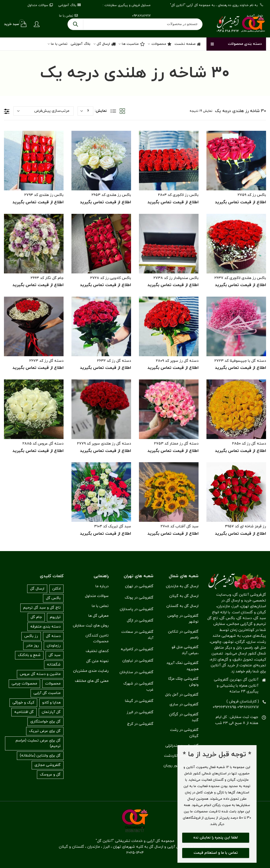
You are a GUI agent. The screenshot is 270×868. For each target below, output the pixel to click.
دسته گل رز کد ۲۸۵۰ (249, 444)
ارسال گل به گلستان (182, 606)
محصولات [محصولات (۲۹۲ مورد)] (53, 684)
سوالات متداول (97, 596)
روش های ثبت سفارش (91, 626)
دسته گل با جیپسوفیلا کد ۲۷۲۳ (240, 361)
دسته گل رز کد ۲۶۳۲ (114, 361)
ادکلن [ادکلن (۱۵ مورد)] (56, 589)
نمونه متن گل (97, 661)
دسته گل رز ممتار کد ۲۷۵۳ (176, 444)
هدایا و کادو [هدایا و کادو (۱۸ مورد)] (51, 703)
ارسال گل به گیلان (184, 596)
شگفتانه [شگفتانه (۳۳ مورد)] (54, 665)
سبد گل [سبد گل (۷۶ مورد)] (55, 655)
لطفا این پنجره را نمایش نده (216, 838)
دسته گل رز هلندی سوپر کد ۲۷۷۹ (104, 444)
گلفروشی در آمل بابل (182, 695)
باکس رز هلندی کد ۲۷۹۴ (44, 195)
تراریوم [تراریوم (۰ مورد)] (55, 617)
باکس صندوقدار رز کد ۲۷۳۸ (176, 278)
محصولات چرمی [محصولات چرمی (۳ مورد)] (24, 684)
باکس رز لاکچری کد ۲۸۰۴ (178, 195)
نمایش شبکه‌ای (122, 111)
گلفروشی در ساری (184, 704)
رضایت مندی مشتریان (91, 671)
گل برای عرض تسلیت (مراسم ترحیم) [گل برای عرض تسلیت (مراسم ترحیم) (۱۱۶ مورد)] (38, 743)
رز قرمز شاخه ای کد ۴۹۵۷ (245, 526)
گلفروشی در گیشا (139, 701)
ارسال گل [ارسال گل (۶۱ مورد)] (37, 589)
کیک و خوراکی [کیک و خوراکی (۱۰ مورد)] (23, 703)
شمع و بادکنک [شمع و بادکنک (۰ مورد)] (29, 655)
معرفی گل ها (98, 616)
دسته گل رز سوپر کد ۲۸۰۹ (177, 361)
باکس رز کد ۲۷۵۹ (252, 195)
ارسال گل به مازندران (182, 586)
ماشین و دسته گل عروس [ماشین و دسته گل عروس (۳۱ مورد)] (40, 674)
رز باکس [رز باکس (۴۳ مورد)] (31, 636)
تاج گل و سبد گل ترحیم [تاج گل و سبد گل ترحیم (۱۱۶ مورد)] (42, 608)
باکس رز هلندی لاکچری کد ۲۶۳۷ (240, 278)
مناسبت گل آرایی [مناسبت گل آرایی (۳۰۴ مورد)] (47, 693)
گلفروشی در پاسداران (137, 609)
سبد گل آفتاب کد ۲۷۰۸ (180, 526)
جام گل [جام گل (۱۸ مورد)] (36, 617)
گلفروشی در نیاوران (138, 661)
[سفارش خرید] (44, 111)
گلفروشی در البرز (140, 712)
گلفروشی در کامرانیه (137, 649)
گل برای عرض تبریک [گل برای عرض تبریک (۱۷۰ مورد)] (45, 731)
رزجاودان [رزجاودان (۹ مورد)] (54, 646)
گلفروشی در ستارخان (136, 672)
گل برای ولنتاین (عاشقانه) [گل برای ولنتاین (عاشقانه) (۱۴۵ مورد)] (40, 756)
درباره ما (102, 586)
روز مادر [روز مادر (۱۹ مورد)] (32, 646)
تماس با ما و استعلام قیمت (216, 853)
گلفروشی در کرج (140, 724)
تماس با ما (100, 606)
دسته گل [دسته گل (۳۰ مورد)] (53, 636)
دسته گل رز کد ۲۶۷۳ (46, 361)
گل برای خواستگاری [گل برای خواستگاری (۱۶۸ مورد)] (45, 722)
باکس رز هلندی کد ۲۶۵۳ (111, 195)
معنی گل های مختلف (92, 681)
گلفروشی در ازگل (140, 621)
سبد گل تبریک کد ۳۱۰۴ (113, 526)
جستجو (75, 24)
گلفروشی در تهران (139, 586)
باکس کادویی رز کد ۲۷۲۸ (111, 278)
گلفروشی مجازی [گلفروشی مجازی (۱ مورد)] (48, 765)
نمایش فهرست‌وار (113, 111)
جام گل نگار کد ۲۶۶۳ (47, 278)
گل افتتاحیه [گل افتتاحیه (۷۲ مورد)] (24, 712)
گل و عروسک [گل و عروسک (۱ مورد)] (50, 775)
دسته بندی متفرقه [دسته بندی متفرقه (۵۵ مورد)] (45, 627)
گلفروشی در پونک (139, 598)
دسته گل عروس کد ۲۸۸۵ (43, 444)
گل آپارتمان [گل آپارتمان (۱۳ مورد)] (51, 712)
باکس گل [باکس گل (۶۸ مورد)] (53, 598)
